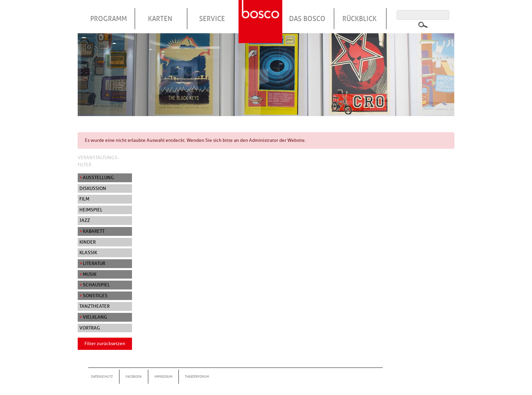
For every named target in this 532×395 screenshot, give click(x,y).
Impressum (163, 377)
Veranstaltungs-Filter (98, 161)
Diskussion (93, 188)
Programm (109, 19)
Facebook (134, 377)
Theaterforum (197, 377)
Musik (90, 274)
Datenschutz (102, 377)
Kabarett (94, 231)
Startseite (261, 13)
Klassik (88, 252)
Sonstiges (95, 296)
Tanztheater (94, 306)
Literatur (94, 263)
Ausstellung (98, 177)
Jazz (85, 220)
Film (84, 199)
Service (212, 19)
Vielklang (95, 317)
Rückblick (359, 19)
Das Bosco (307, 19)
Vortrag (90, 328)
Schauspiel (96, 285)
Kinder (88, 242)
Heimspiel (91, 210)
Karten (160, 19)
